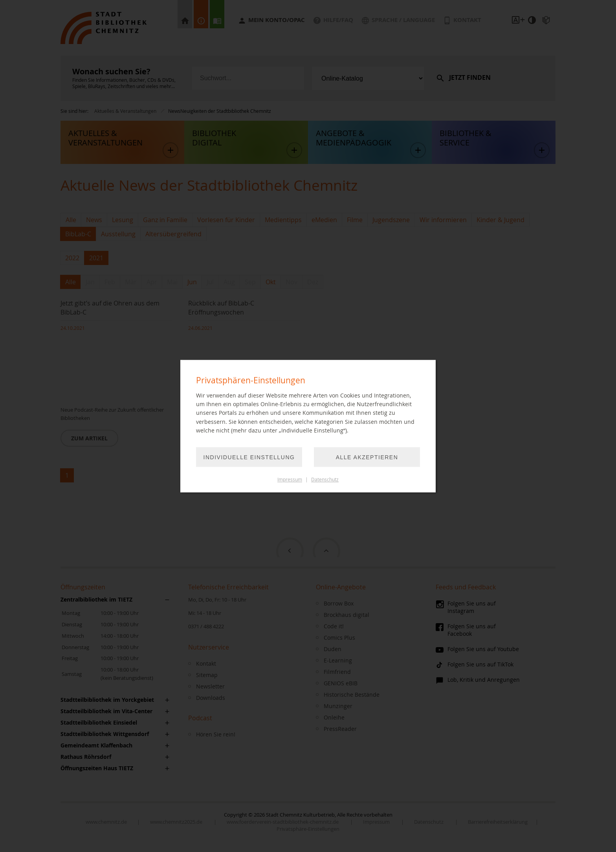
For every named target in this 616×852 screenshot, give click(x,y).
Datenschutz (325, 479)
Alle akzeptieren (367, 457)
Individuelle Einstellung (249, 457)
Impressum (290, 479)
